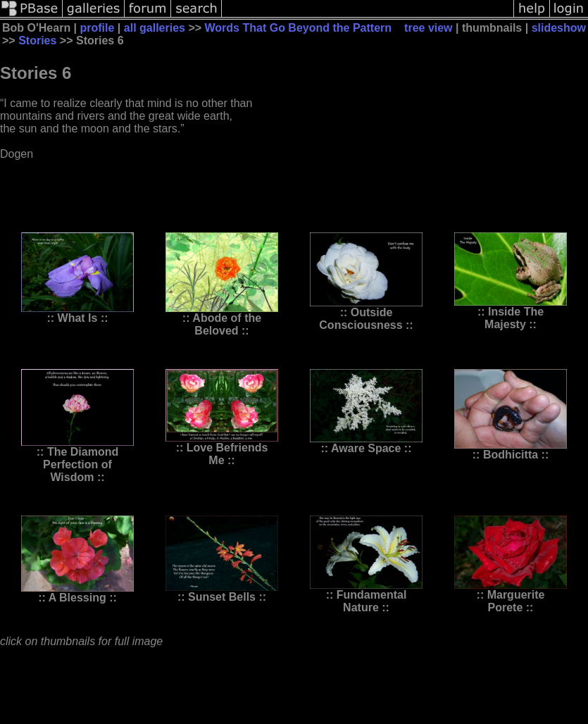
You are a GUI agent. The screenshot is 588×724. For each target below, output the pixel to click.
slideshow (559, 28)
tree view (428, 28)
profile (98, 28)
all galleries (155, 28)
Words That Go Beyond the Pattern (299, 28)
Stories (37, 40)
